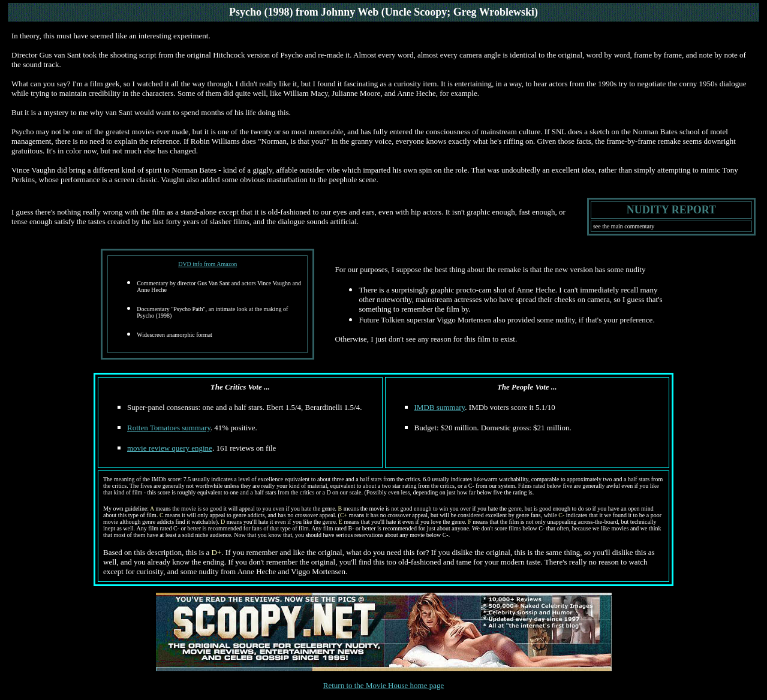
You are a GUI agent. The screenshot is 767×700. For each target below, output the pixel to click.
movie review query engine (170, 448)
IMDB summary (440, 407)
